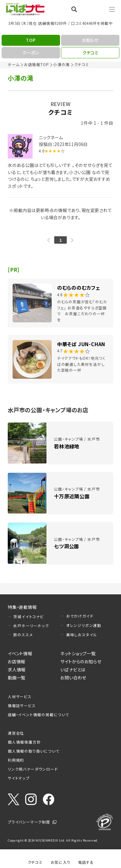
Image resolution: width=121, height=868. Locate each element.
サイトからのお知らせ (81, 661)
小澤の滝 (61, 64)
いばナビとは (73, 669)
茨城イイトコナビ (28, 617)
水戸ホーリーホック (31, 626)
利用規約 (16, 760)
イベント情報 (20, 653)
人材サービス (20, 697)
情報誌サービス (22, 706)
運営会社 (16, 733)
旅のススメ (23, 635)
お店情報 (16, 661)
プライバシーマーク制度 (29, 822)
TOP (31, 40)
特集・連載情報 (22, 607)
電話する (86, 862)
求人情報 (17, 669)
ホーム (14, 64)
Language (95, 9)
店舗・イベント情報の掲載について (39, 715)
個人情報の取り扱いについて (34, 751)
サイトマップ (19, 778)
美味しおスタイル (82, 635)
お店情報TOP (36, 64)
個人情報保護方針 (24, 742)
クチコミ (35, 862)
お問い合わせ (73, 678)
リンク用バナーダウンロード (33, 769)
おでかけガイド (80, 616)
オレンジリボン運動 (84, 625)
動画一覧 (17, 678)
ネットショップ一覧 (78, 653)
